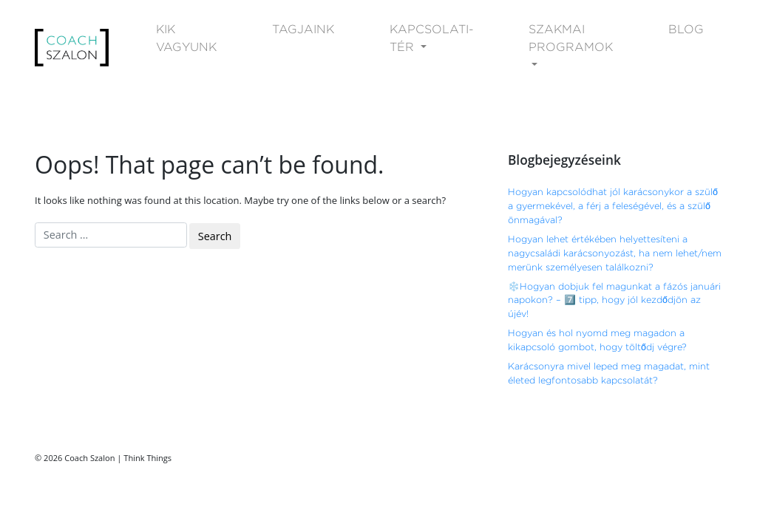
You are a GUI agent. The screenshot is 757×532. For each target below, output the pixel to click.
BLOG (686, 29)
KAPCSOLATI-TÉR (431, 38)
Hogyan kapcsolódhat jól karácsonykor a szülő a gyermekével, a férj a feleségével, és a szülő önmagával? (613, 206)
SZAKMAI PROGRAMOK (571, 38)
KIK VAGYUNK (186, 38)
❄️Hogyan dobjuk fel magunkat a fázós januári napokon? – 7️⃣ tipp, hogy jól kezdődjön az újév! (614, 300)
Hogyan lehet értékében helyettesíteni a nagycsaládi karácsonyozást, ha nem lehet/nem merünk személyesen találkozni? (615, 253)
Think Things (147, 458)
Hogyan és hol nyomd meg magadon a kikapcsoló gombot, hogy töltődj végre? (597, 340)
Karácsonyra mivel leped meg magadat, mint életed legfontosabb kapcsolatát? (609, 373)
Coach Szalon (89, 458)
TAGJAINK (303, 29)
